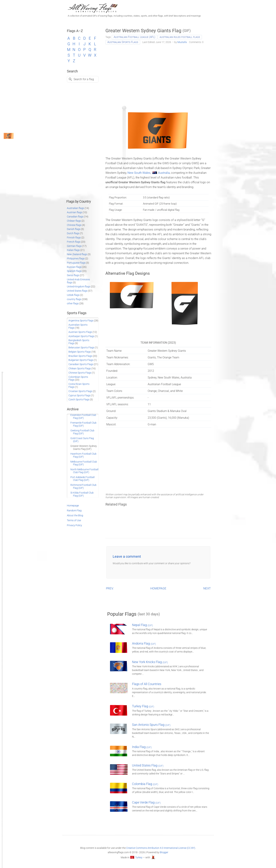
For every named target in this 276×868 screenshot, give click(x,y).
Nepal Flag (142, 625)
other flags (73, 303)
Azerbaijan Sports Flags (81, 336)
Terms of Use (74, 520)
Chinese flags (74, 225)
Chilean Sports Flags (80, 368)
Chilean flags (74, 221)
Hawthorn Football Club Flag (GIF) (83, 455)
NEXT (207, 588)
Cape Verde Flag (146, 802)
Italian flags (73, 250)
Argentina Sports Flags (81, 321)
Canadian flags (75, 217)
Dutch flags (73, 233)
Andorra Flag (144, 643)
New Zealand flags (77, 254)
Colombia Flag (145, 784)
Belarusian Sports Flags (81, 347)
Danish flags (74, 229)
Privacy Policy (74, 525)
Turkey (139, 857)
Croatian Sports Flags (80, 391)
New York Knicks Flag (150, 662)
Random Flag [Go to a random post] (74, 510)
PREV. (110, 588)
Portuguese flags (76, 263)
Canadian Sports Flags (81, 364)
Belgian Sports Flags (80, 352)
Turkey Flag (143, 706)
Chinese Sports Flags (80, 373)
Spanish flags (74, 271)
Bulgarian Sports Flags (81, 360)
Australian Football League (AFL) (134, 37)
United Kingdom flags (79, 287)
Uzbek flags (73, 295)
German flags (74, 246)
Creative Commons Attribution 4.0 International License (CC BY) (161, 848)
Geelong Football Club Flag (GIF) (82, 432)
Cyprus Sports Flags (79, 395)
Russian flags (74, 267)
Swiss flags (73, 275)
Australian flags (76, 208)
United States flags (77, 291)
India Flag (142, 747)
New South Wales (139, 173)
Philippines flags (76, 258)
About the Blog (75, 515)
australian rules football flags (180, 37)
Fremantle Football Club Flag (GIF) (83, 424)
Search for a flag (84, 79)
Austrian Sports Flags (80, 332)
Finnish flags (74, 238)
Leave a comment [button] (127, 556)
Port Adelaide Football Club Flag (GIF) (82, 479)
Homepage (73, 506)
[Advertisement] (158, 74)
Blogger (164, 852)
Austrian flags (75, 212)
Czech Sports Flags (79, 399)
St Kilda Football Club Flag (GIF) (82, 494)
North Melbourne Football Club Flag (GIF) (84, 471)
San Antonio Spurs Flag (151, 725)
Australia (164, 173)
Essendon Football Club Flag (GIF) (83, 416)
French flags (74, 242)
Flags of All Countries (147, 684)
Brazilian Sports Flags (80, 356)
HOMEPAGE (158, 588)
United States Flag (148, 765)
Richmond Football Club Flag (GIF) (83, 486)
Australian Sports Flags (123, 42)
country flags (74, 299)
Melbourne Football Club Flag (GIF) (84, 463)
